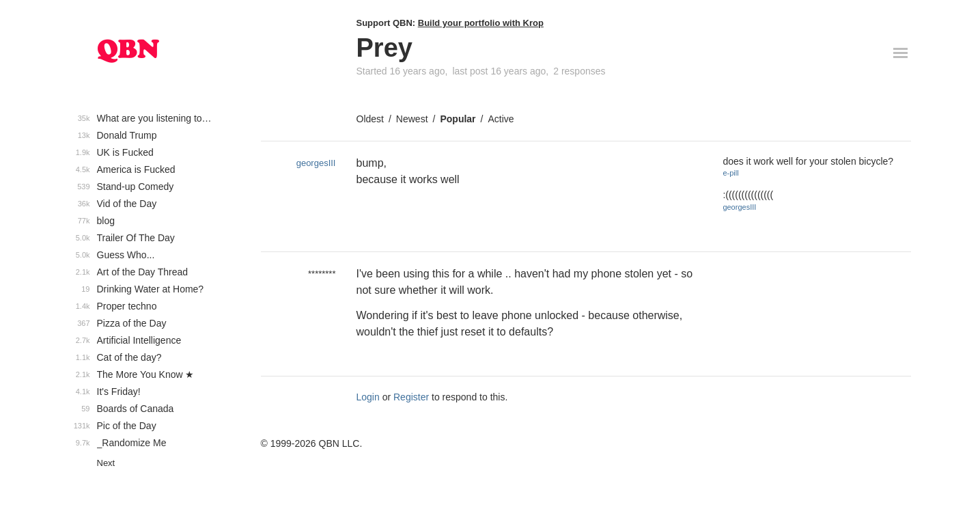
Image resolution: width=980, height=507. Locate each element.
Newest (412, 119)
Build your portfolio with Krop (481, 23)
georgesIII (316, 163)
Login (368, 397)
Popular (458, 119)
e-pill (730, 173)
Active (501, 119)
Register (411, 397)
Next (106, 463)
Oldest (370, 119)
